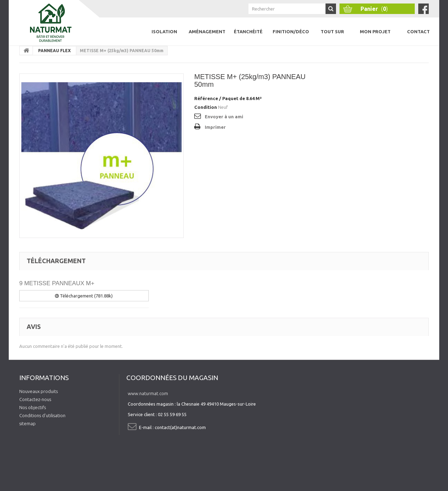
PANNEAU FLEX (54, 51)
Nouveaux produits (38, 391)
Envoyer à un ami (224, 117)
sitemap (27, 423)
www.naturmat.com (148, 393)
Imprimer (215, 127)
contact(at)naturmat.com (180, 427)
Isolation (164, 31)
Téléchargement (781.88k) (84, 296)
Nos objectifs (33, 407)
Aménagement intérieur (207, 37)
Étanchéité (248, 31)
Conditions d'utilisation (42, 415)
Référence (206, 98)
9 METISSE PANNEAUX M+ (57, 283)
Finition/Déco (291, 31)
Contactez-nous (35, 399)
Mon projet (375, 31)
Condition (206, 107)
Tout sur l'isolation (332, 37)
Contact (418, 31)
